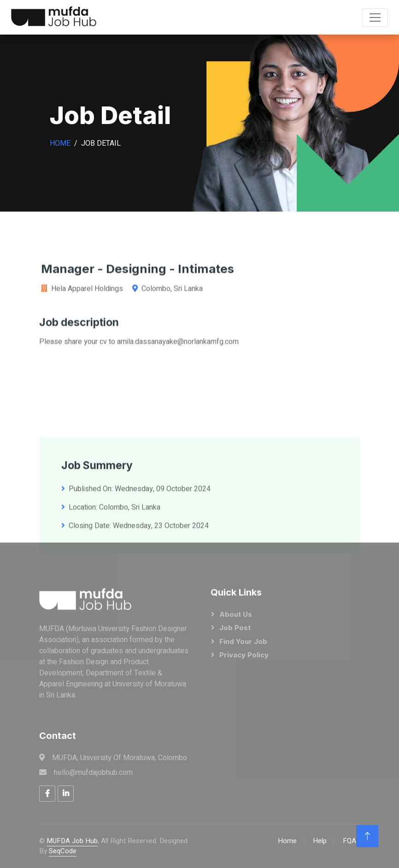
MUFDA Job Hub (72, 841)
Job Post (235, 628)
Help (320, 841)
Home (60, 143)
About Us (236, 614)
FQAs (351, 841)
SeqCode (63, 851)
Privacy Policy (244, 655)
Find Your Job (243, 641)
